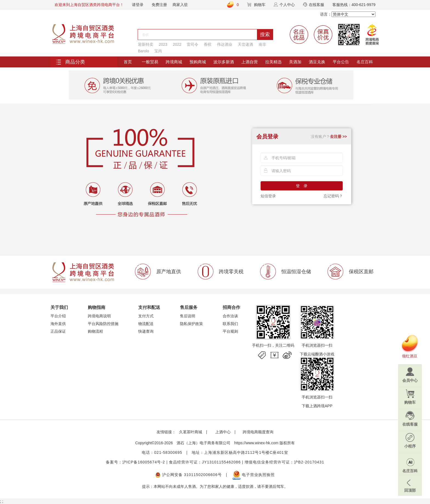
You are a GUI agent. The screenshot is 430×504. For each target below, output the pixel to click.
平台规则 (230, 331)
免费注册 (159, 5)
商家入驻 (180, 5)
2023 (163, 44)
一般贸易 (150, 62)
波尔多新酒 (224, 62)
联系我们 (230, 324)
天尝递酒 (245, 44)
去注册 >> (338, 136)
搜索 (265, 35)
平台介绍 (58, 316)
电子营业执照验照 (254, 475)
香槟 (208, 44)
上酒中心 (222, 432)
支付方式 (146, 316)
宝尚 (158, 51)
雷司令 (193, 44)
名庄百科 (365, 62)
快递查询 (146, 331)
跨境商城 (174, 62)
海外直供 (58, 324)
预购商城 (198, 62)
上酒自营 (250, 62)
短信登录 (268, 196)
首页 (128, 62)
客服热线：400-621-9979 (354, 5)
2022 (177, 44)
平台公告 (341, 62)
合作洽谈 (230, 316)
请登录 (138, 5)
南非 (262, 44)
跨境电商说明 (99, 316)
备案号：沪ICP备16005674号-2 (135, 462)
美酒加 (295, 62)
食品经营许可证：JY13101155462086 (205, 462)
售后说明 (188, 316)
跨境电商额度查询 (258, 432)
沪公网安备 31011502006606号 (189, 475)
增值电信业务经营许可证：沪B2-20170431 (284, 462)
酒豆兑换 (317, 62)
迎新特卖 (146, 44)
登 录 (302, 186)
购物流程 (95, 331)
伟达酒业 (225, 44)
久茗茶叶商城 (191, 432)
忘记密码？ (333, 196)
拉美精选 (273, 62)
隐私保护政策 (191, 324)
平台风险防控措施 (103, 324)
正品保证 (58, 331)
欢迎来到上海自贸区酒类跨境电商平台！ (89, 5)
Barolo (143, 51)
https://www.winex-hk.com (256, 443)
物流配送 (146, 324)
